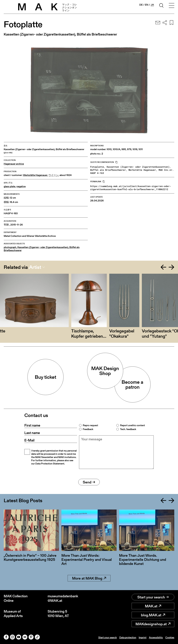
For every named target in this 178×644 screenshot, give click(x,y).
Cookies (170, 637)
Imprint (143, 637)
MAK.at (153, 606)
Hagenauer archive (14, 164)
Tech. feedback (128, 429)
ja (152, 5)
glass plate (10, 186)
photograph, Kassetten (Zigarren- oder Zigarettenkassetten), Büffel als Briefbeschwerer (42, 249)
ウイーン (53, 175)
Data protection (128, 637)
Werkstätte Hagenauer (35, 175)
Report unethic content (133, 425)
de (141, 5)
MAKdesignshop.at (153, 624)
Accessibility (156, 637)
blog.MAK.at (153, 615)
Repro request (90, 425)
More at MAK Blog (89, 578)
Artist (35, 267)
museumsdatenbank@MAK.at (63, 598)
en (147, 5)
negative (21, 186)
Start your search (153, 597)
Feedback (88, 429)
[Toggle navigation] (172, 6)
